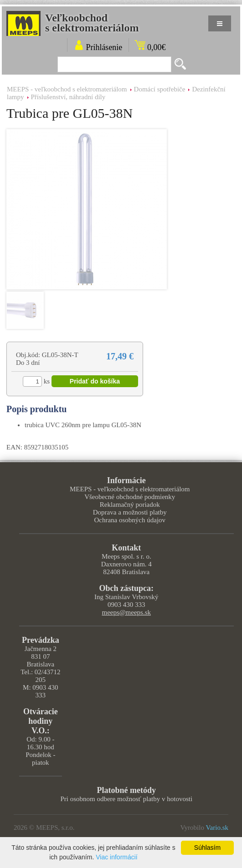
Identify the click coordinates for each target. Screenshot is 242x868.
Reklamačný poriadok (130, 505)
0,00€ (157, 47)
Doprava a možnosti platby (130, 512)
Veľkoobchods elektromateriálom (92, 23)
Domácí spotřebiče (160, 89)
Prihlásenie (104, 47)
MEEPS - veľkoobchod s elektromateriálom (67, 89)
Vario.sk (217, 828)
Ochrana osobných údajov (130, 520)
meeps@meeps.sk (126, 612)
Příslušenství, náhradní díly (68, 97)
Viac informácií (117, 857)
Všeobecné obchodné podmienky (130, 497)
